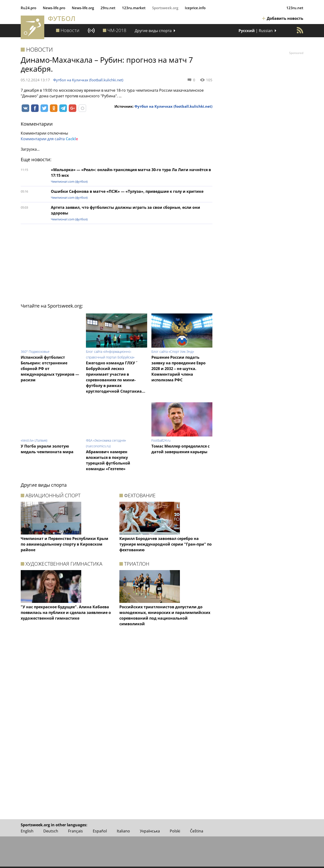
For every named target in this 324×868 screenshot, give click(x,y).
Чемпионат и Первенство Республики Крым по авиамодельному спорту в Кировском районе (65, 544)
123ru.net (295, 8)
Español (100, 831)
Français (75, 831)
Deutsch (51, 831)
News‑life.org (83, 8)
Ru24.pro (28, 8)
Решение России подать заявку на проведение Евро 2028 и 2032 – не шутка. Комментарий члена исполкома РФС (178, 369)
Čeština (197, 831)
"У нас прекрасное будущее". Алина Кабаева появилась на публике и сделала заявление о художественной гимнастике (66, 613)
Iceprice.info (195, 8)
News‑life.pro (54, 8)
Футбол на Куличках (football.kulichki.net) (88, 80)
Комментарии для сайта (49, 139)
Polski (175, 831)
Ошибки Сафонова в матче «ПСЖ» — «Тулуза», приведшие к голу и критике (127, 191)
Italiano (123, 831)
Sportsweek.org (165, 8)
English (27, 831)
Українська (150, 831)
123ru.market (134, 8)
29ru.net (108, 8)
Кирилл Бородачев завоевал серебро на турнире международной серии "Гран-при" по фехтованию (166, 544)
